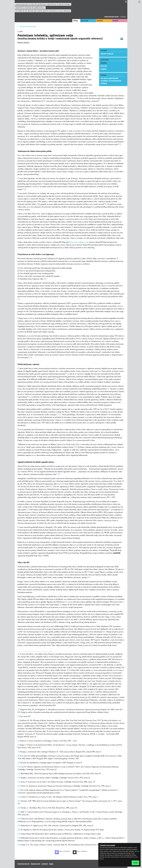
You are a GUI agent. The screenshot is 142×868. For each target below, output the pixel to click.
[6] (25, 189)
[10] (45, 279)
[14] (57, 379)
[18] (76, 447)
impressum (35, 864)
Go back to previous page (28, 27)
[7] (46, 199)
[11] (19, 299)
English (104, 69)
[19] (59, 474)
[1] (34, 61)
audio (115, 21)
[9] (105, 204)
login (51, 864)
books (100, 21)
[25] (104, 632)
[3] (31, 116)
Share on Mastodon (62, 852)
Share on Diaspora (80, 852)
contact (123, 17)
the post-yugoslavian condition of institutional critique (111, 81)
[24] (78, 620)
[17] (60, 415)
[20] (51, 487)
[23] (59, 605)
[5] (120, 144)
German (104, 66)
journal (85, 21)
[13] (67, 374)
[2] (91, 105)
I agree (135, 863)
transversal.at (23, 864)
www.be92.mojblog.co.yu (79, 242)
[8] (92, 199)
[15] (108, 389)
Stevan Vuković (107, 54)
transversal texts (112, 17)
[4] (67, 131)
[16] (29, 397)
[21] (89, 577)
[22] (65, 602)
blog (75, 21)
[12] (31, 358)
